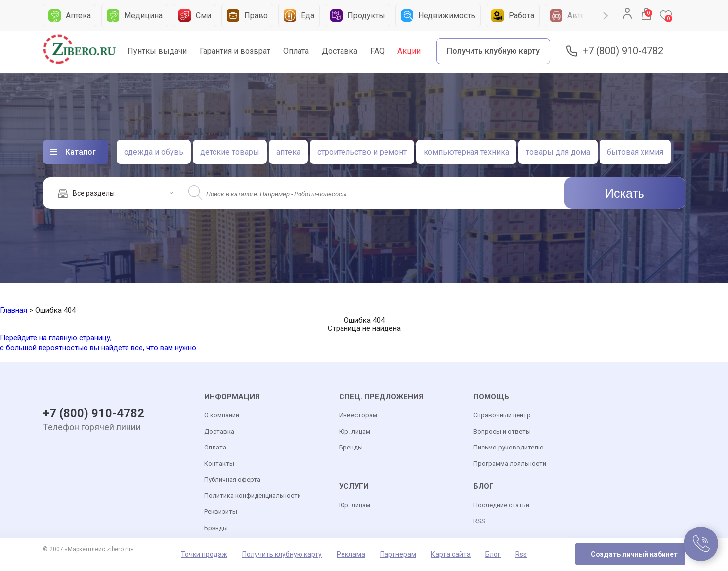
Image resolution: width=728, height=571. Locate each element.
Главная (14, 310)
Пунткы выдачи (157, 51)
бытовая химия (635, 152)
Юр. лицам (355, 431)
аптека (288, 152)
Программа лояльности (510, 464)
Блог (493, 555)
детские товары (230, 152)
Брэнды (216, 528)
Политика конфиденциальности (253, 496)
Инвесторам (358, 416)
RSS (479, 521)
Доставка (340, 51)
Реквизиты (221, 512)
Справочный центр (502, 416)
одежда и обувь (154, 152)
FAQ (377, 51)
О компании (222, 416)
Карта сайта (451, 555)
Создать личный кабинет (634, 555)
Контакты (219, 464)
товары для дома (558, 152)
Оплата (296, 51)
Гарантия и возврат (235, 51)
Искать (625, 193)
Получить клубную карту (493, 51)
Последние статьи (501, 505)
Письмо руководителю (509, 448)
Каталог (81, 152)
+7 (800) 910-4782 (623, 51)
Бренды (351, 448)
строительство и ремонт (362, 152)
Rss (521, 555)
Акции (409, 51)
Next (605, 16)
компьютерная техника (466, 152)
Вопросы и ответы (502, 431)
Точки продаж (204, 555)
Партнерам (398, 555)
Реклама (351, 555)
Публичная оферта (232, 480)
